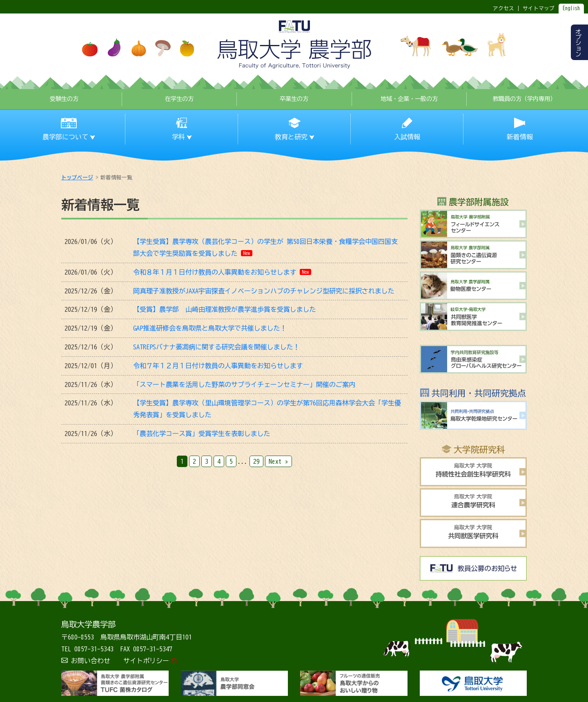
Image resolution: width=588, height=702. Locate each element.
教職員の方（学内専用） (524, 99)
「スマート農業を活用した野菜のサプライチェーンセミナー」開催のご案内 (244, 385)
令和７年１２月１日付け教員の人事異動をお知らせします (218, 366)
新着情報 (520, 137)
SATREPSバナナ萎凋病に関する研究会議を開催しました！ (216, 347)
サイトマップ (539, 8)
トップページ (77, 178)
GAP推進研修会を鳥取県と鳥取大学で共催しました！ (210, 328)
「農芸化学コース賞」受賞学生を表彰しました (202, 434)
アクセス (503, 8)
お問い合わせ (91, 661)
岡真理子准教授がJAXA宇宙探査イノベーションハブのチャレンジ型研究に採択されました (264, 291)
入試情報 (407, 137)
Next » (278, 461)
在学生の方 (179, 99)
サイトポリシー (146, 661)
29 (256, 461)
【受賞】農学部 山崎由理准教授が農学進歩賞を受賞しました (225, 309)
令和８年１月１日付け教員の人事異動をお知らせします (215, 272)
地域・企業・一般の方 (409, 99)
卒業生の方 (294, 99)
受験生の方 (64, 99)
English (571, 8)
